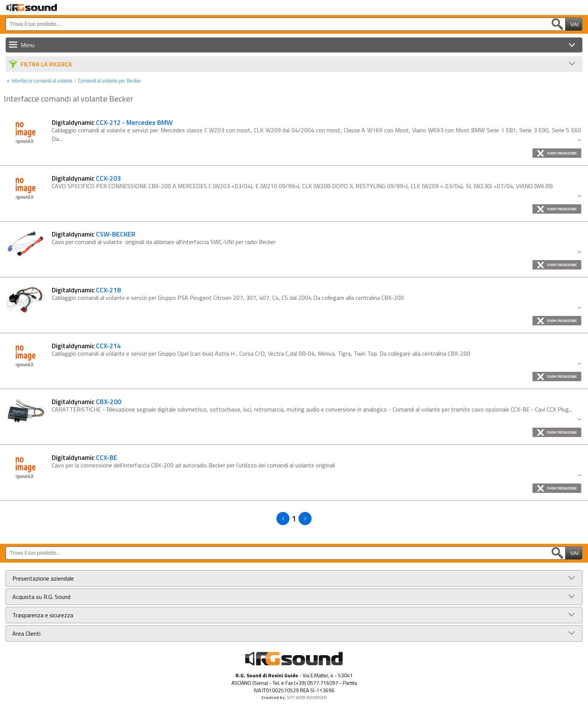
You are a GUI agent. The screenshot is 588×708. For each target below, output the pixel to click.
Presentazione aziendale (43, 578)
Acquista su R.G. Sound (41, 597)
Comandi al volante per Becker (110, 81)
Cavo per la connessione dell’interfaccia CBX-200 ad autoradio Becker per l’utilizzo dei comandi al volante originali (193, 465)
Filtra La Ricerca (46, 64)
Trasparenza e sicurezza (43, 615)
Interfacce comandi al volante (42, 81)
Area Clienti (26, 633)
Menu (28, 45)
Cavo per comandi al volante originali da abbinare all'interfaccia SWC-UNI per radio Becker (164, 242)
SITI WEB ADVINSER (307, 697)
